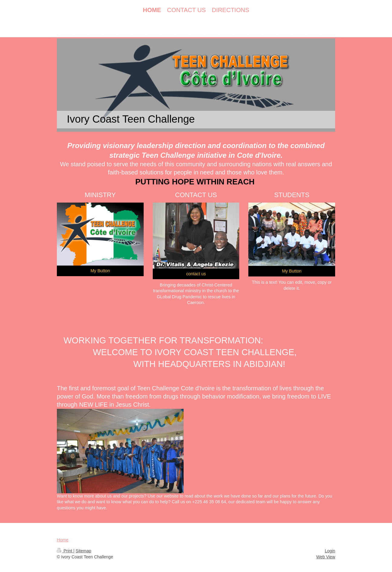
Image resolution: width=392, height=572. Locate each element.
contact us (196, 274)
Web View (326, 557)
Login (330, 551)
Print (65, 551)
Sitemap (83, 551)
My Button (100, 271)
